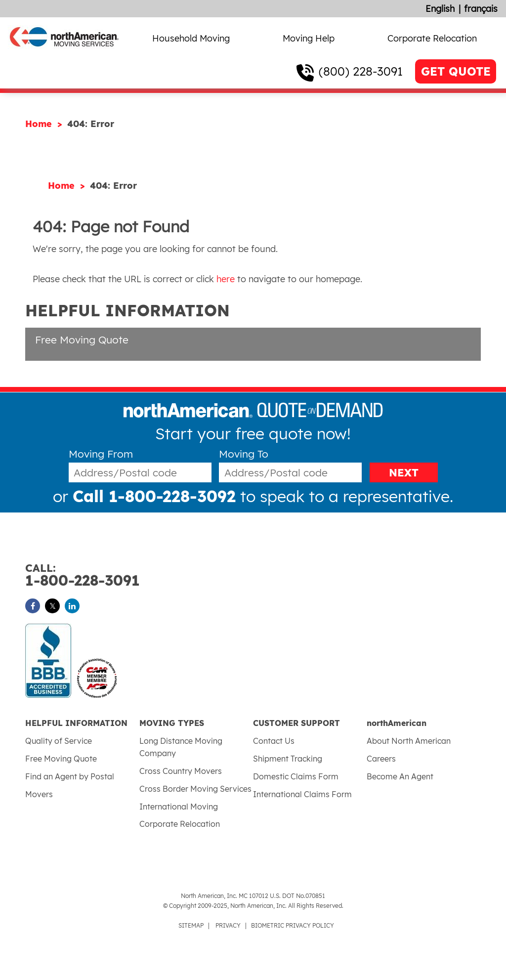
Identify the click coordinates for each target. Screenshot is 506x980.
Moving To (244, 454)
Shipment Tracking (288, 759)
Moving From (101, 454)
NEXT (404, 472)
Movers (39, 794)
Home (40, 124)
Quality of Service (59, 741)
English (440, 9)
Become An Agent (400, 776)
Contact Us (274, 741)
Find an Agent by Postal (70, 776)
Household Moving (191, 38)
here (226, 279)
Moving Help (309, 38)
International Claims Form (302, 794)
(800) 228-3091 (361, 71)
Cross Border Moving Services (195, 789)
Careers (381, 759)
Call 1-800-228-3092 (154, 496)
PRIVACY (228, 925)
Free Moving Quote (82, 340)
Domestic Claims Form (296, 776)
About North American (409, 741)
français (481, 9)
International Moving (179, 807)
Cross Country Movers (181, 771)
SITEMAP (191, 925)
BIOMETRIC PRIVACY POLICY (293, 925)
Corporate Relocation (432, 38)
